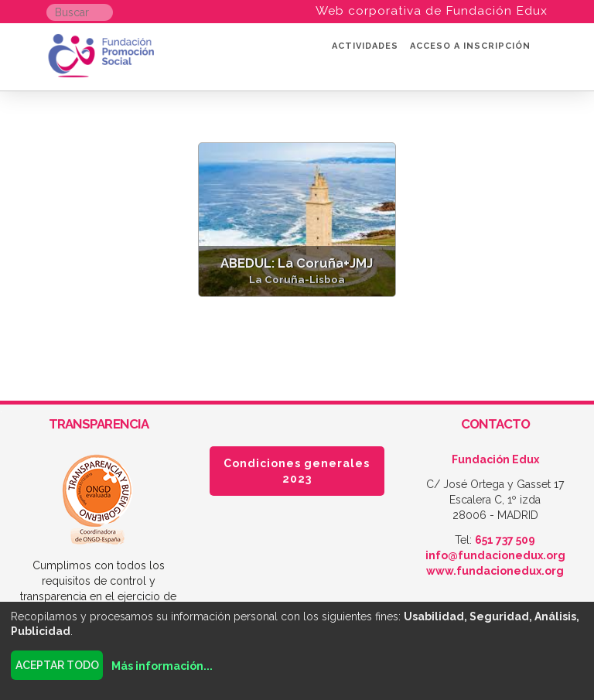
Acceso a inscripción (470, 46)
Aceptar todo (57, 665)
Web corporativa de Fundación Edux (432, 10)
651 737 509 (505, 540)
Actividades (365, 46)
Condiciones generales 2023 (297, 471)
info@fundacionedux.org (495, 555)
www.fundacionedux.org (495, 571)
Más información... (162, 666)
